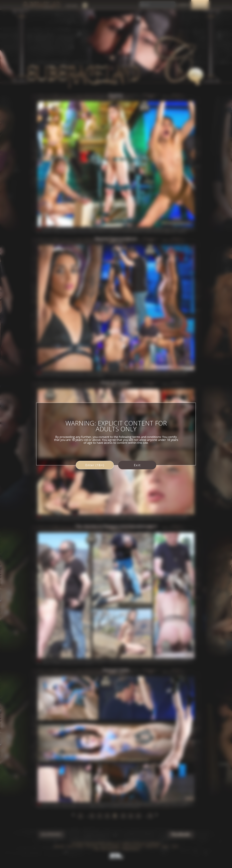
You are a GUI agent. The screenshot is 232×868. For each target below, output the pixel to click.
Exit (137, 465)
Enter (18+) (95, 465)
